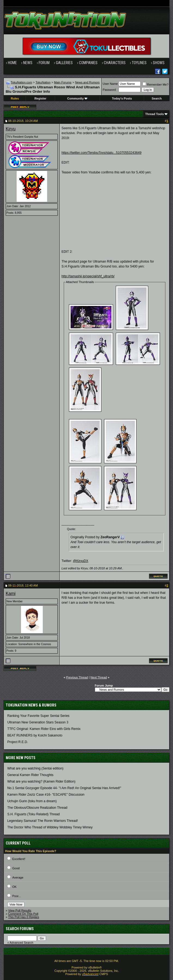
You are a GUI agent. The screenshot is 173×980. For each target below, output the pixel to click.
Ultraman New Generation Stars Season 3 (38, 722)
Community (78, 98)
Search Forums (20, 929)
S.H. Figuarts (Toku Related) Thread (34, 814)
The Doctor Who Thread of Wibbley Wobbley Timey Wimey (50, 827)
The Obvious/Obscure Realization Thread (37, 808)
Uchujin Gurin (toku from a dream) (32, 801)
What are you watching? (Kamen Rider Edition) (41, 781)
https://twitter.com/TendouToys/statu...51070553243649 (102, 153)
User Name (110, 84)
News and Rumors (87, 82)
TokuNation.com (21, 82)
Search (157, 98)
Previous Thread (77, 677)
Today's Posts (122, 98)
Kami (11, 593)
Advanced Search (21, 943)
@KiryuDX (81, 561)
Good (16, 868)
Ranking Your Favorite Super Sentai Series (38, 716)
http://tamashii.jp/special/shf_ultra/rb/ (88, 276)
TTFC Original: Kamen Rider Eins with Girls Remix (44, 729)
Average (18, 877)
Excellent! (19, 859)
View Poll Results (20, 910)
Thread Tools (154, 114)
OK (14, 887)
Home (12, 63)
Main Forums (63, 82)
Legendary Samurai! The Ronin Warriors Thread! (43, 821)
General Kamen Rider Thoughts (30, 775)
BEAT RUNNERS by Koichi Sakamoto (35, 735)
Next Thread (99, 677)
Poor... (17, 896)
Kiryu (11, 129)
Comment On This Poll (23, 914)
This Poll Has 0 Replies (24, 917)
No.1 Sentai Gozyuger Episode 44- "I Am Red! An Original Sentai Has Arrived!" (64, 788)
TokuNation (43, 82)
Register (40, 98)
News (28, 63)
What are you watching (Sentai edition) (35, 768)
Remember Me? (155, 85)
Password (109, 90)
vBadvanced (90, 974)
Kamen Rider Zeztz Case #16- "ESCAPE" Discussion (46, 795)
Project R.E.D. (18, 742)
